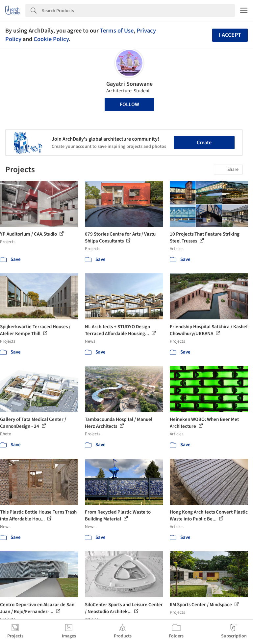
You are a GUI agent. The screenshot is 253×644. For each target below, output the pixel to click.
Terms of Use (117, 31)
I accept (230, 35)
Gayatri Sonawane (129, 84)
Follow (129, 104)
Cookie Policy (51, 39)
